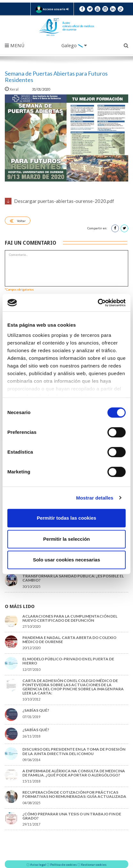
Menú (15, 46)
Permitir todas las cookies (66, 518)
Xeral (12, 89)
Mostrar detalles (95, 498)
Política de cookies (63, 864)
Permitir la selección (66, 539)
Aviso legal (38, 864)
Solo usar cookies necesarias (66, 560)
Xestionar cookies (94, 864)
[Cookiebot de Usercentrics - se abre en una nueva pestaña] (98, 303)
